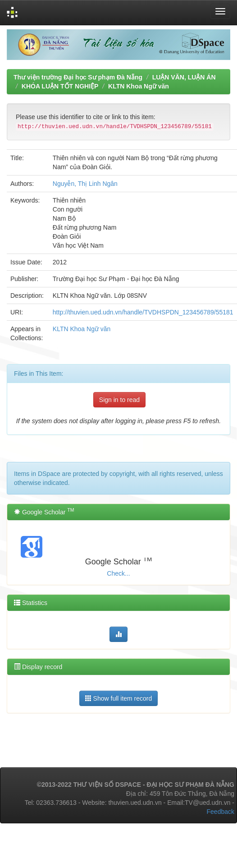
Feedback (221, 812)
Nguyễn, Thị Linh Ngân (85, 184)
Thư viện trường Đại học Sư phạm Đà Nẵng (78, 77)
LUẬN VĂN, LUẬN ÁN (184, 77)
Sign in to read (119, 400)
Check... (118, 573)
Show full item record (119, 698)
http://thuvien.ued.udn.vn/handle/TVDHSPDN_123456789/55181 (143, 312)
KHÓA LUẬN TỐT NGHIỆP (60, 86)
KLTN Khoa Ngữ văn (139, 86)
